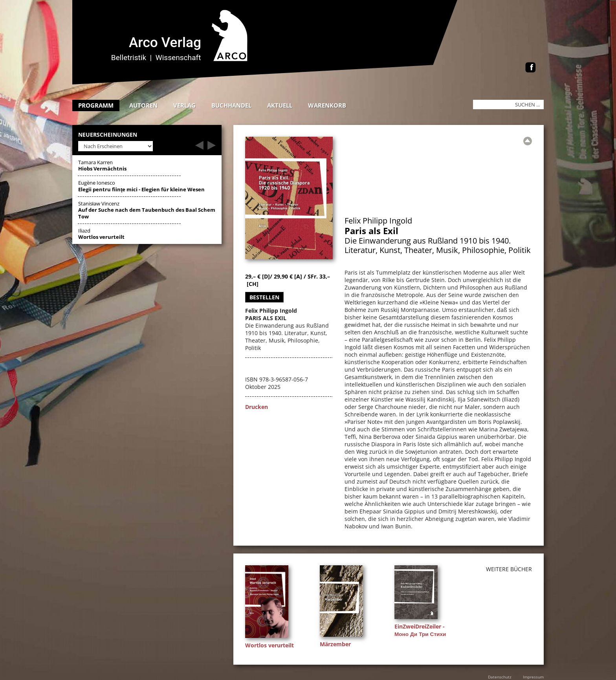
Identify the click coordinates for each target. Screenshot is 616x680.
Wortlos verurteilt (269, 645)
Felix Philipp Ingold (378, 221)
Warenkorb (327, 105)
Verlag (184, 105)
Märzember (335, 644)
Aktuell (280, 105)
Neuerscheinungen (108, 135)
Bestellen (264, 297)
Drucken (257, 407)
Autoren (143, 105)
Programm (96, 105)
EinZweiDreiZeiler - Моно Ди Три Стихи (420, 630)
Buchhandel (231, 105)
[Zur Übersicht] (528, 141)
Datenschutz (500, 677)
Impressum (533, 677)
